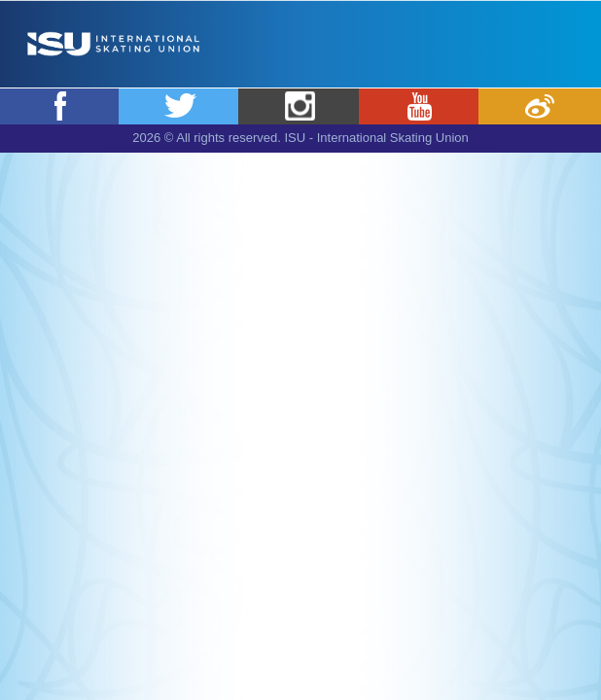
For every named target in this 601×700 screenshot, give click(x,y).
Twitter (180, 106)
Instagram (300, 106)
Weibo (540, 106)
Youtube (420, 106)
